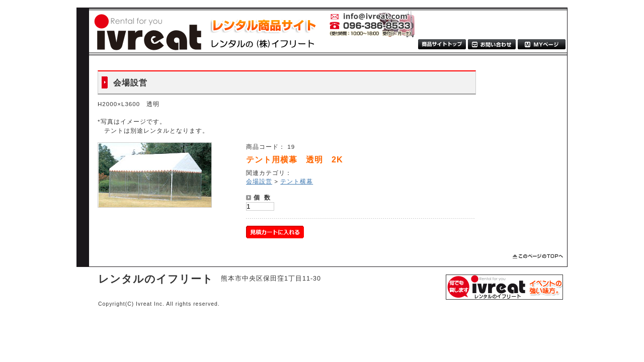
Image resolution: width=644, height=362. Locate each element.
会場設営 (259, 181)
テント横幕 (297, 181)
